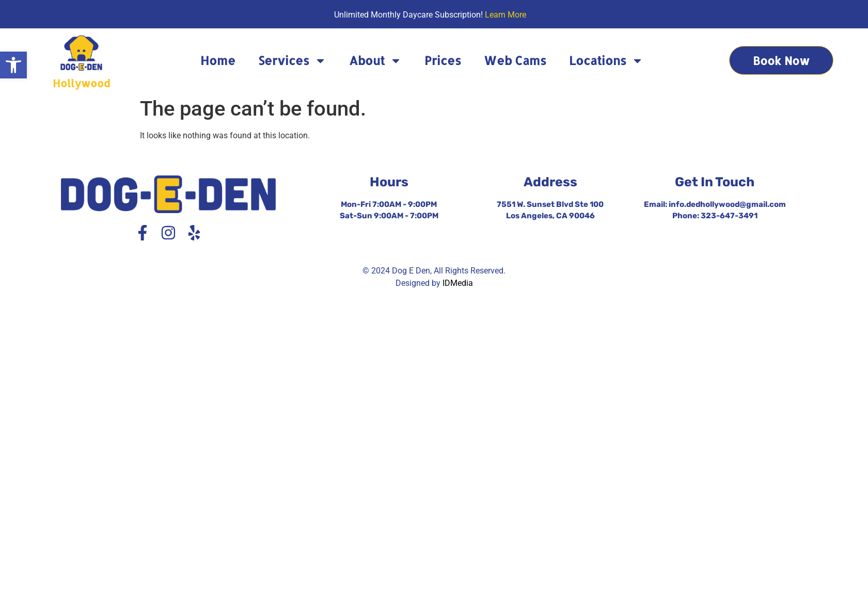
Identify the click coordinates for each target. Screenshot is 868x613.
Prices (443, 60)
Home (218, 60)
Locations (606, 61)
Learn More (506, 15)
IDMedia (458, 283)
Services (292, 61)
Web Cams (515, 60)
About (375, 61)
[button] (13, 65)
